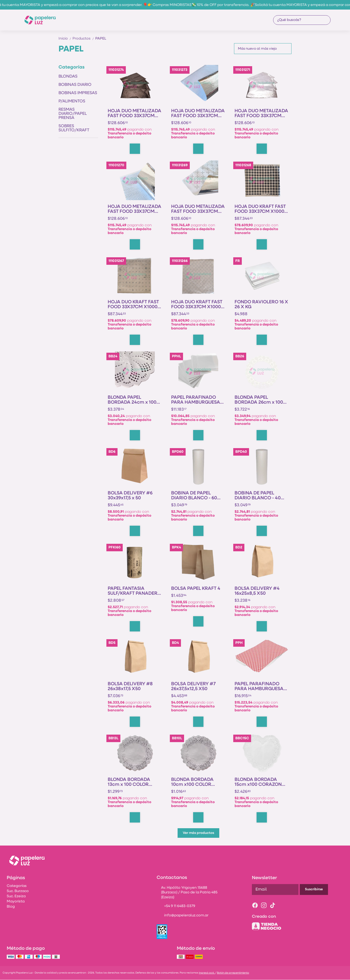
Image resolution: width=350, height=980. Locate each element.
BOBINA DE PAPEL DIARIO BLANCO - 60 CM (194, 496)
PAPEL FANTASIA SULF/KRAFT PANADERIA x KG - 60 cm (135, 591)
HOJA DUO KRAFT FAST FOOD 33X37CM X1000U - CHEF (198, 305)
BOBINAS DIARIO (75, 85)
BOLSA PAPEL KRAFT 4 (196, 589)
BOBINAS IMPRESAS (78, 93)
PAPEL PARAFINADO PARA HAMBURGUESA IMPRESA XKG (259, 687)
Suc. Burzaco (18, 891)
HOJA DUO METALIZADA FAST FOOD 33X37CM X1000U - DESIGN (134, 209)
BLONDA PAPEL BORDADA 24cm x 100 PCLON (132, 400)
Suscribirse (314, 889)
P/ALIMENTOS (72, 101)
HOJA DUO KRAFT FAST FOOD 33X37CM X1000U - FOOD (134, 305)
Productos (84, 39)
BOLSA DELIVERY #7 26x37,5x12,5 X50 (193, 687)
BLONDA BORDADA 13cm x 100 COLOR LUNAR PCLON (129, 782)
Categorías (17, 886)
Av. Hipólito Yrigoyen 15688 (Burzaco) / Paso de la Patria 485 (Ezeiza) (187, 893)
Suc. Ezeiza (16, 896)
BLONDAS (68, 77)
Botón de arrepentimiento (233, 973)
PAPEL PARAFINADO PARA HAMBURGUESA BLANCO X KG (196, 400)
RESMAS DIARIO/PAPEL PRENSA (73, 114)
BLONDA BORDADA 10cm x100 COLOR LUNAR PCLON (192, 782)
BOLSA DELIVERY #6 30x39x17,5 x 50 (130, 496)
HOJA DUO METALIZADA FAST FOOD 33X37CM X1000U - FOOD (261, 114)
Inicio (65, 39)
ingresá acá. (207, 973)
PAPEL (101, 39)
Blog (11, 907)
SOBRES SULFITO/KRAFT (74, 128)
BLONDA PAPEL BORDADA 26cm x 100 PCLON (259, 400)
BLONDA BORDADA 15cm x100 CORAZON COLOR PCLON (258, 782)
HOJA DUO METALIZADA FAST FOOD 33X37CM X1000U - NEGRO (134, 114)
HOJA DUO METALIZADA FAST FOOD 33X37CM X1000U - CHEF (198, 209)
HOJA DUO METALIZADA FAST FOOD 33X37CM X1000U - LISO (198, 114)
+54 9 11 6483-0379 (176, 906)
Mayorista (16, 902)
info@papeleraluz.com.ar (183, 916)
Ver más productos (198, 833)
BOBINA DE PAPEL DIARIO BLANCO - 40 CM (258, 496)
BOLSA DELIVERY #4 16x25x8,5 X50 (257, 591)
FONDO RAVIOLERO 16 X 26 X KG (261, 305)
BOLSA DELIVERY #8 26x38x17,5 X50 (130, 687)
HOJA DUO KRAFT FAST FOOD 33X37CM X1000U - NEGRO (261, 209)
